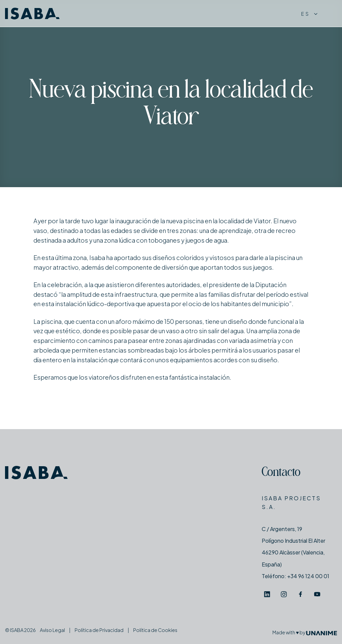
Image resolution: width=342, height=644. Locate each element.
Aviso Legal (52, 630)
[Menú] (331, 14)
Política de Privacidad (99, 630)
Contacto (281, 473)
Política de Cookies (155, 630)
